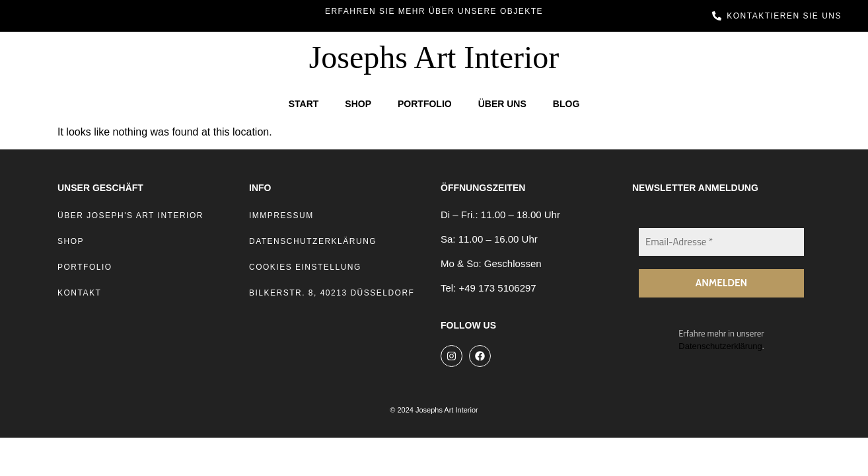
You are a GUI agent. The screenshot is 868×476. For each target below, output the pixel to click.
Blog (566, 104)
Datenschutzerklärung (720, 347)
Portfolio (425, 104)
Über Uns (502, 104)
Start (304, 104)
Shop (358, 104)
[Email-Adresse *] (721, 242)
